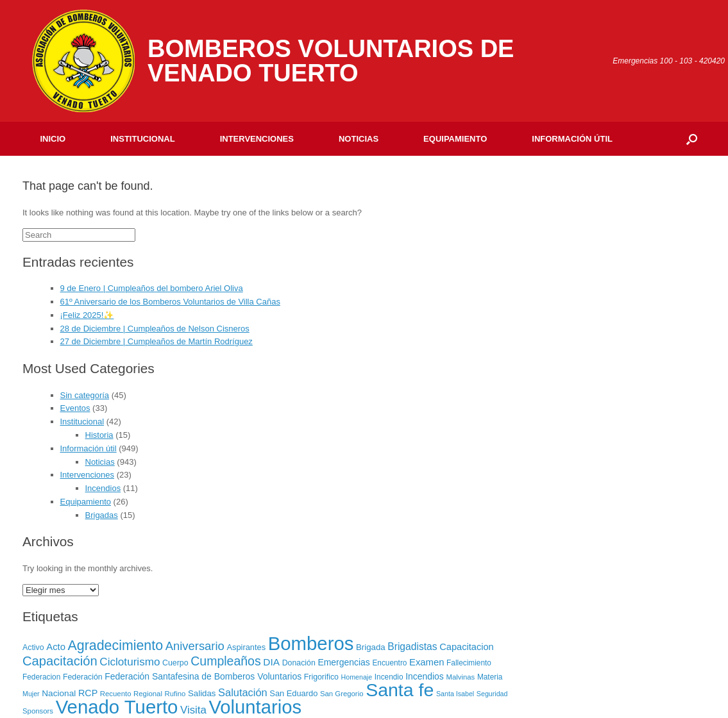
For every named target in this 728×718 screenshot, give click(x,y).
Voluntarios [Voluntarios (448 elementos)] (255, 707)
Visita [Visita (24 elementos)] (193, 710)
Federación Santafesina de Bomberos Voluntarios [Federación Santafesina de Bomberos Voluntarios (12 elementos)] (203, 676)
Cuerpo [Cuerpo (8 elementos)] (175, 663)
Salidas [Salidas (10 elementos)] (202, 693)
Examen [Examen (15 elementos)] (427, 662)
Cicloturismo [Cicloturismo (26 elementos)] (130, 662)
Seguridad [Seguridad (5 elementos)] (492, 694)
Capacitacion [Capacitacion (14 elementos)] (467, 647)
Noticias (359, 139)
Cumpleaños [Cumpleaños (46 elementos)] (225, 661)
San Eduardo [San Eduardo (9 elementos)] (293, 693)
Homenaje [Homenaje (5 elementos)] (357, 677)
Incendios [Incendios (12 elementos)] (425, 676)
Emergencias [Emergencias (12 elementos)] (343, 662)
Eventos (75, 408)
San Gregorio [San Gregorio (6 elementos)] (342, 694)
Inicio (53, 139)
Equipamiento (455, 139)
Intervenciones (257, 139)
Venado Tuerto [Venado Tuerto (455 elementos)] (117, 707)
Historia (99, 435)
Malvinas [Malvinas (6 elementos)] (460, 677)
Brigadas (102, 515)
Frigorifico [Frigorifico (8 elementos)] (321, 677)
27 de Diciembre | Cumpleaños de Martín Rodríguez (157, 341)
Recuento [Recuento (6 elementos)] (116, 694)
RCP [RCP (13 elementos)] (88, 693)
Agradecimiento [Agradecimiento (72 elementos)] (116, 646)
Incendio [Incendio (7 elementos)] (389, 677)
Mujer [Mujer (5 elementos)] (31, 694)
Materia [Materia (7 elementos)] (490, 677)
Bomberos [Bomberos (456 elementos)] (311, 643)
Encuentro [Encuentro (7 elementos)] (389, 663)
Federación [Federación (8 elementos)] (83, 677)
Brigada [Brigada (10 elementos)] (371, 647)
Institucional (142, 139)
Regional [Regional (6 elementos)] (148, 694)
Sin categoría (85, 395)
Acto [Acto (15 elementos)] (56, 647)
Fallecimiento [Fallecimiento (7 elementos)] (469, 663)
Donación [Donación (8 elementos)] (299, 663)
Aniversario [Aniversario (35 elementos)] (195, 646)
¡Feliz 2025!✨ (87, 315)
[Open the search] (692, 139)
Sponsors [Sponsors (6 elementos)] (38, 711)
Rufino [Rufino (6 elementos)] (175, 694)
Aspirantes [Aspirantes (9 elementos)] (246, 647)
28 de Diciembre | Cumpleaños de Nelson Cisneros (155, 329)
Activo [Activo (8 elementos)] (33, 647)
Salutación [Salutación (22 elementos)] (243, 692)
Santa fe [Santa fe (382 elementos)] (400, 690)
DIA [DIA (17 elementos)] (271, 662)
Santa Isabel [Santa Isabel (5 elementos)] (455, 694)
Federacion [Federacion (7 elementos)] (41, 677)
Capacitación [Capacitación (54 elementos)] (60, 661)
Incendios (103, 488)
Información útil (572, 139)
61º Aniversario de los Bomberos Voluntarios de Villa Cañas (170, 302)
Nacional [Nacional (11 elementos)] (59, 693)
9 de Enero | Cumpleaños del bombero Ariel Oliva (152, 288)
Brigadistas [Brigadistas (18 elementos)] (412, 647)
